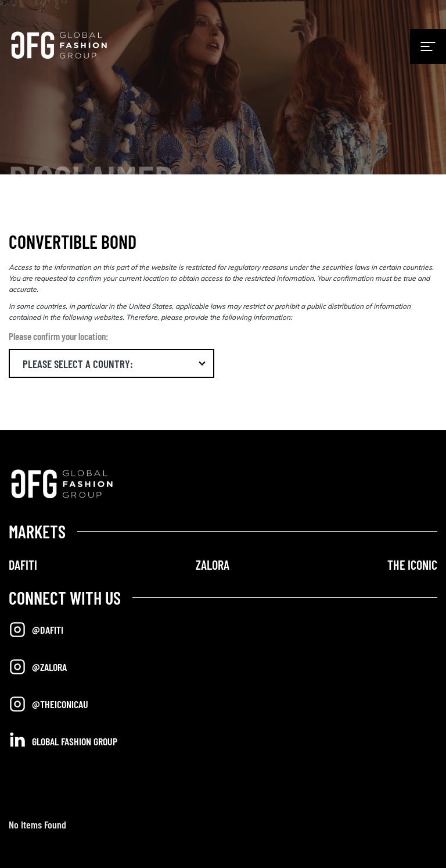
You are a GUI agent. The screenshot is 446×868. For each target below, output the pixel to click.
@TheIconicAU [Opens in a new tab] (48, 704)
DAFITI (23, 565)
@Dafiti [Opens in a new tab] (36, 630)
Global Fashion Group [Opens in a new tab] (63, 740)
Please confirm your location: (58, 336)
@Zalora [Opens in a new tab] (38, 667)
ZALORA (213, 565)
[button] (111, 363)
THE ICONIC (412, 565)
